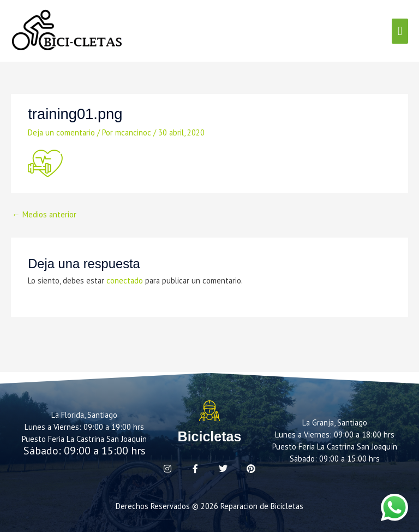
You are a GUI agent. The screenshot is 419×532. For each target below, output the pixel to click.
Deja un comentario (61, 132)
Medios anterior (44, 214)
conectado (125, 280)
